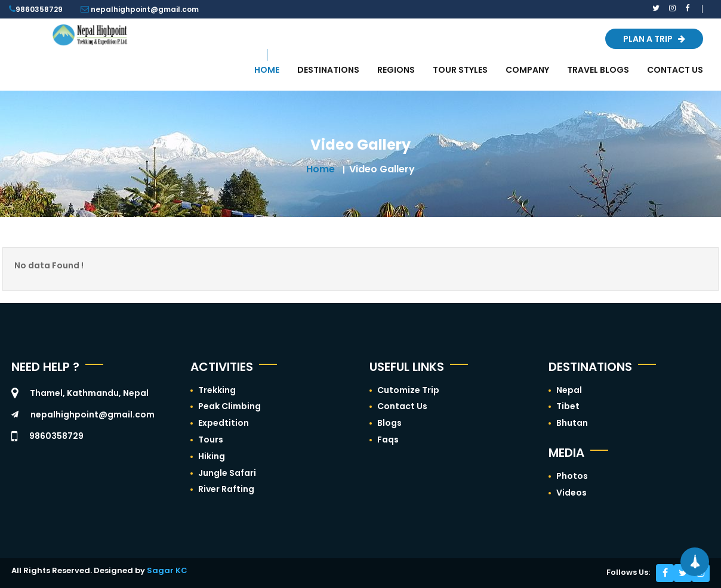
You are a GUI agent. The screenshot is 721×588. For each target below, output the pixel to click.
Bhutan (572, 423)
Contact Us (402, 406)
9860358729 (39, 9)
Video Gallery (382, 169)
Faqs (388, 440)
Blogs (389, 423)
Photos (572, 476)
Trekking (217, 390)
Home (321, 169)
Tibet (568, 406)
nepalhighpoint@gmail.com (93, 414)
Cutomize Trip (408, 390)
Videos (571, 493)
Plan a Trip (654, 39)
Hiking (212, 456)
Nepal (569, 390)
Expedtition (224, 423)
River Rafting (226, 489)
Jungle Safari (227, 473)
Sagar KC (167, 570)
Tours (211, 440)
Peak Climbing (229, 406)
